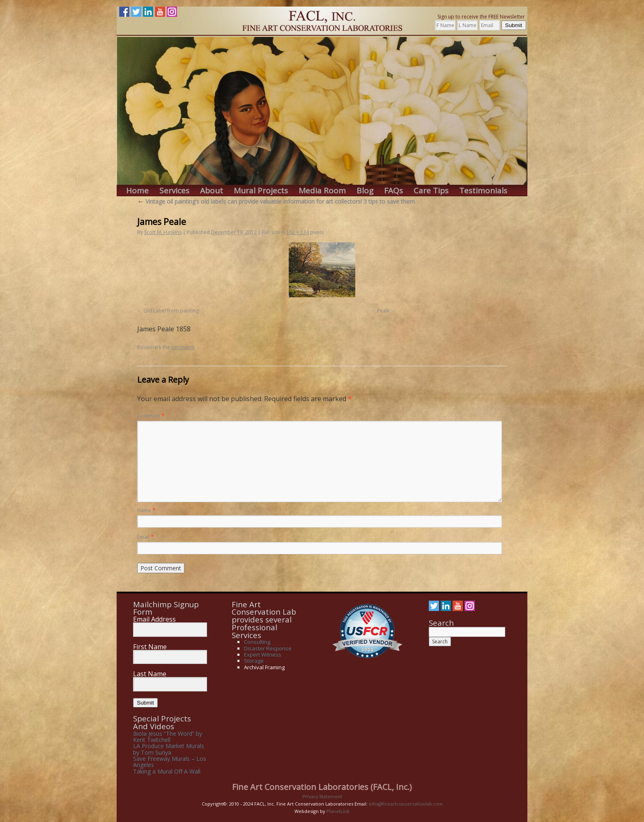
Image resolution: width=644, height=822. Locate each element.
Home (137, 191)
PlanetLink (338, 811)
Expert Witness (263, 654)
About (212, 191)
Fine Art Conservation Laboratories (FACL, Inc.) (322, 787)
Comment (151, 416)
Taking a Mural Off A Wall (167, 771)
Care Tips (431, 191)
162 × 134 (298, 232)
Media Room (322, 191)
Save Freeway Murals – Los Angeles (170, 762)
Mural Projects (261, 191)
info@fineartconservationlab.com (406, 804)
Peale (383, 311)
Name (146, 510)
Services (174, 191)
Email (145, 537)
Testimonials (483, 191)
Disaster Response (268, 648)
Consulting (257, 642)
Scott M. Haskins (163, 232)
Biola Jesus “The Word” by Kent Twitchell (168, 737)
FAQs (393, 191)
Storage (254, 661)
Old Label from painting (171, 311)
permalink (183, 347)
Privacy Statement (322, 796)
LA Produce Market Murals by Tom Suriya (169, 749)
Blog (365, 191)
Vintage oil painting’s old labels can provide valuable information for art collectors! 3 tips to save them (276, 201)
